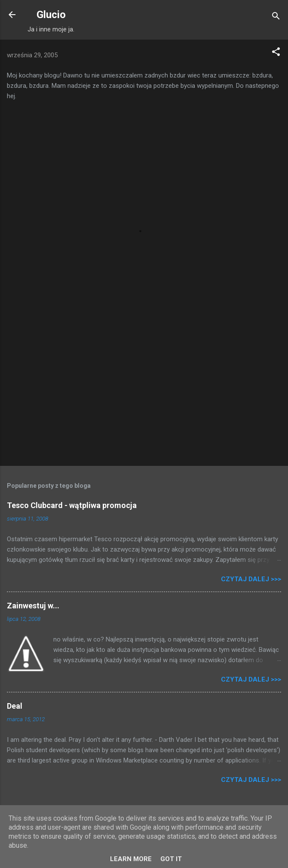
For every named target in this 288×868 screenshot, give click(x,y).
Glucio (51, 15)
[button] (276, 53)
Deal (15, 706)
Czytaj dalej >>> (251, 579)
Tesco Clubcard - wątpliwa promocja (72, 505)
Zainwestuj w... (33, 606)
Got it (171, 859)
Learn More (131, 859)
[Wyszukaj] (276, 17)
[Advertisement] (144, 392)
